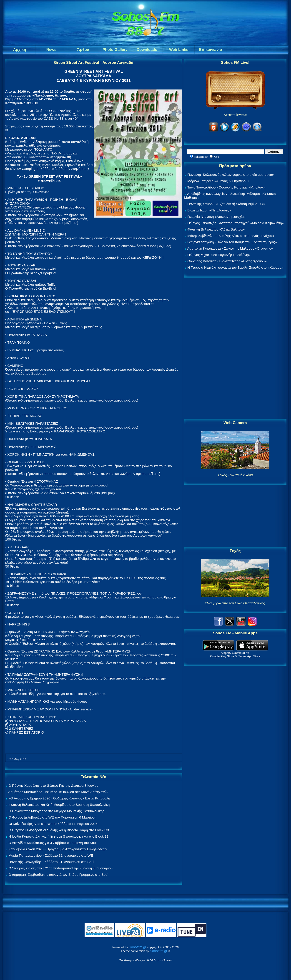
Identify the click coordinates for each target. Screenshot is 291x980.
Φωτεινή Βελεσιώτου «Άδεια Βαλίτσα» (216, 229)
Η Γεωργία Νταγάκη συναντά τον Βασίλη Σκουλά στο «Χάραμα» (235, 267)
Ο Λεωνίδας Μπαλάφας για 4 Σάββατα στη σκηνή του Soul (53, 843)
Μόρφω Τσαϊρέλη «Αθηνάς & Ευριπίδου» (218, 181)
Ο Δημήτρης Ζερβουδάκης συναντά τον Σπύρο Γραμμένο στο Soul (58, 875)
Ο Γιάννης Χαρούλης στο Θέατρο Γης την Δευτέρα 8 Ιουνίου (53, 785)
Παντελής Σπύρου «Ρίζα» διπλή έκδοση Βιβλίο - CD (226, 204)
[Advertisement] (235, 348)
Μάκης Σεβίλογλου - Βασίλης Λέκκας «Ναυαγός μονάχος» (231, 236)
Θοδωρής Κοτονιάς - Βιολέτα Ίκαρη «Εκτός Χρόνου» (227, 261)
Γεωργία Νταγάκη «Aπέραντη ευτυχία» (216, 217)
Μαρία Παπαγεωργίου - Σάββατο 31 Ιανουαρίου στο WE (51, 855)
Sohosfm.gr (138, 947)
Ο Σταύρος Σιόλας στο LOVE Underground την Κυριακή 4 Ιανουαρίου (60, 868)
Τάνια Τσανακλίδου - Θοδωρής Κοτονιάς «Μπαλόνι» (226, 187)
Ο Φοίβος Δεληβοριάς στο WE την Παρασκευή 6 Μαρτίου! (52, 817)
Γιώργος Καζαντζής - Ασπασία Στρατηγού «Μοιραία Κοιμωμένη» (236, 223)
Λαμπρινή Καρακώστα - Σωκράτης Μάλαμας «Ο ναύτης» (230, 248)
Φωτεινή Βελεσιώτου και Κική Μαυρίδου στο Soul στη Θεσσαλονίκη (59, 805)
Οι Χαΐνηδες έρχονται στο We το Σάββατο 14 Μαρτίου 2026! (53, 824)
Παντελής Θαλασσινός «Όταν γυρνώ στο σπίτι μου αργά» (231, 175)
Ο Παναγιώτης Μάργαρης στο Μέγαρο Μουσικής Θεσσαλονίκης (56, 811)
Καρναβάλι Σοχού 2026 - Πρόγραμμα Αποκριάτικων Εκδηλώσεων (58, 849)
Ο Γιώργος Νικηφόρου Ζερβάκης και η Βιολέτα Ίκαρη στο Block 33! (59, 830)
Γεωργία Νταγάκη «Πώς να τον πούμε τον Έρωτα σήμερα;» (232, 242)
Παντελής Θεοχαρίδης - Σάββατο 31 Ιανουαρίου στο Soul (51, 862)
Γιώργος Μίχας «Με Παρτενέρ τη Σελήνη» (219, 255)
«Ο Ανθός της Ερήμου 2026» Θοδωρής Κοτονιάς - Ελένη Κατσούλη (59, 798)
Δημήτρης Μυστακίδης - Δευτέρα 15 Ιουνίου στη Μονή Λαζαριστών (58, 792)
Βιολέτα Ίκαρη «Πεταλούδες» (209, 210)
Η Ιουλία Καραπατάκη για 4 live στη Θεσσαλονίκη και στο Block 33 (58, 836)
